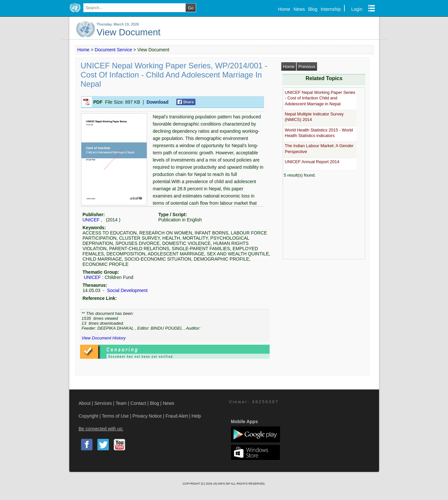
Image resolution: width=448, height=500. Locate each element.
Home (284, 9)
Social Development (126, 290)
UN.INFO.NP (222, 484)
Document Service (113, 50)
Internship (331, 9)
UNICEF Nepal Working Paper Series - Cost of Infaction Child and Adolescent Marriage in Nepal (320, 98)
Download (158, 102)
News (299, 9)
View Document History (104, 338)
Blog (313, 9)
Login (357, 9)
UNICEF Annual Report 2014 (312, 162)
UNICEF (91, 220)
